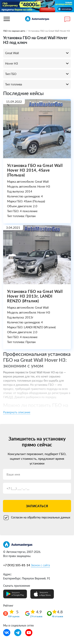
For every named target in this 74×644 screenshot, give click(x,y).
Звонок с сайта (40, 565)
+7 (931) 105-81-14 (17, 565)
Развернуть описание (17, 412)
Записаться (37, 506)
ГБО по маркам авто (14, 31)
